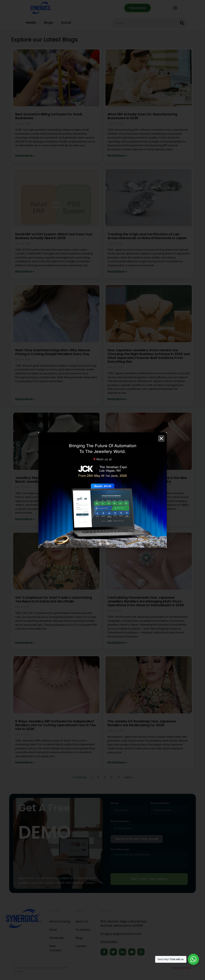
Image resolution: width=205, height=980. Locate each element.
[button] (161, 438)
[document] (102, 490)
